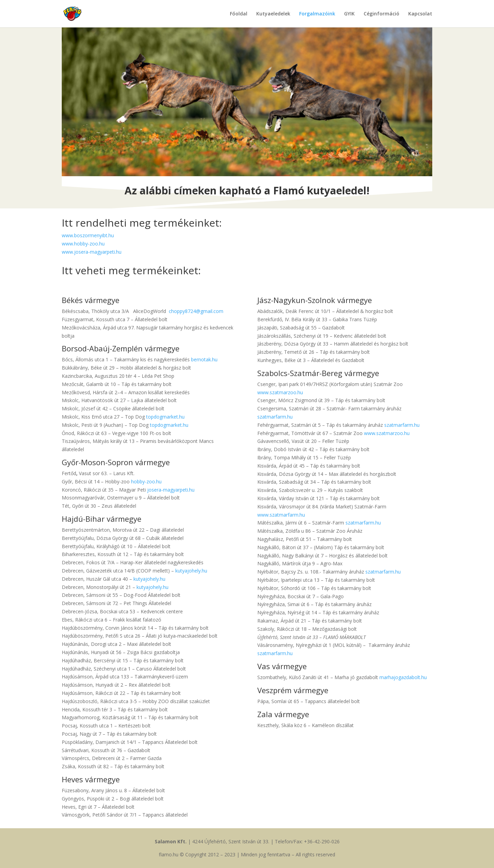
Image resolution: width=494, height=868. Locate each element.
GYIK (349, 14)
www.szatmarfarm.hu (281, 515)
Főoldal (239, 14)
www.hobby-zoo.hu (83, 244)
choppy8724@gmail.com (196, 311)
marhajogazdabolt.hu (403, 677)
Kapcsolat (420, 14)
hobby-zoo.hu (146, 481)
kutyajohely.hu (191, 571)
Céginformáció (381, 14)
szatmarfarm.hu (275, 417)
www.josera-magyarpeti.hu (92, 252)
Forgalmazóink (317, 14)
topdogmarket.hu (165, 417)
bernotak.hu (204, 359)
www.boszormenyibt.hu (88, 235)
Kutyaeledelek (273, 14)
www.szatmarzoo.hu (280, 392)
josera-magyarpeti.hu (171, 490)
